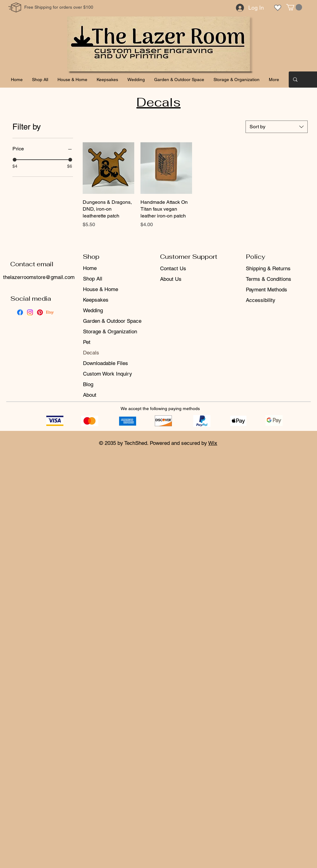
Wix (213, 443)
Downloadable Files (106, 363)
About (90, 395)
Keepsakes (96, 300)
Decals (91, 353)
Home (90, 268)
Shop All (93, 279)
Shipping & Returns (268, 268)
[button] (294, 7)
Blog (88, 384)
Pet (87, 342)
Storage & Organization (110, 331)
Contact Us (173, 268)
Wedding (93, 310)
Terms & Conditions (269, 279)
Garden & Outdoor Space (112, 321)
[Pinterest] (40, 312)
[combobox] (277, 127)
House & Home (101, 289)
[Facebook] (20, 312)
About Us (171, 279)
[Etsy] (50, 312)
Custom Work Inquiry (108, 374)
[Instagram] (30, 312)
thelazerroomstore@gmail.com (39, 277)
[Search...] (306, 80)
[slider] (15, 160)
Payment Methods (267, 290)
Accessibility (261, 300)
